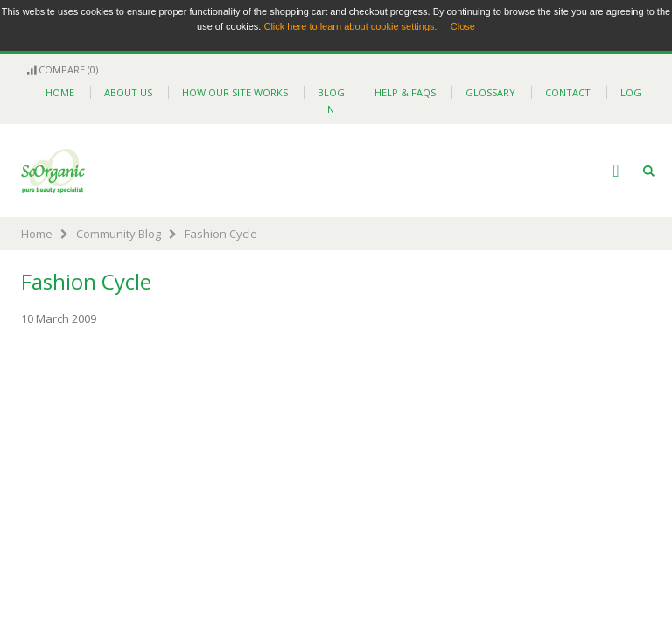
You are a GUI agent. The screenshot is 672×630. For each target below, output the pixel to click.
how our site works (235, 92)
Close (463, 26)
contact (568, 92)
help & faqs (405, 92)
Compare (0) (62, 70)
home (60, 92)
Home (37, 234)
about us (128, 92)
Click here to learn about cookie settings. (350, 26)
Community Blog (119, 234)
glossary (490, 92)
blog (331, 92)
